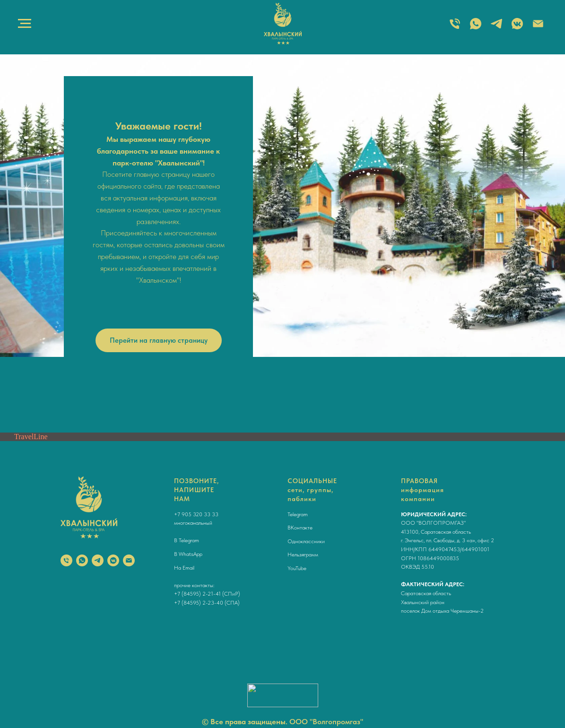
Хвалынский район (423, 602)
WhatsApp (191, 554)
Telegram (189, 540)
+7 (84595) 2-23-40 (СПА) (207, 603)
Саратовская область (426, 593)
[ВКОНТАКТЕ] (517, 28)
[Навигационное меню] (25, 24)
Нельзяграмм (303, 555)
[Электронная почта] (538, 28)
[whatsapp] (82, 560)
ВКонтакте (300, 528)
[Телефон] (66, 560)
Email (188, 568)
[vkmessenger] (113, 560)
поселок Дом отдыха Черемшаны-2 (442, 611)
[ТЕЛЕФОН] (455, 28)
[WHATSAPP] (476, 28)
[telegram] (98, 560)
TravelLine (31, 437)
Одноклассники (306, 541)
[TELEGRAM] (496, 28)
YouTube (297, 568)
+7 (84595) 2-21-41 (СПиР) (207, 594)
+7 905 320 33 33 (196, 514)
